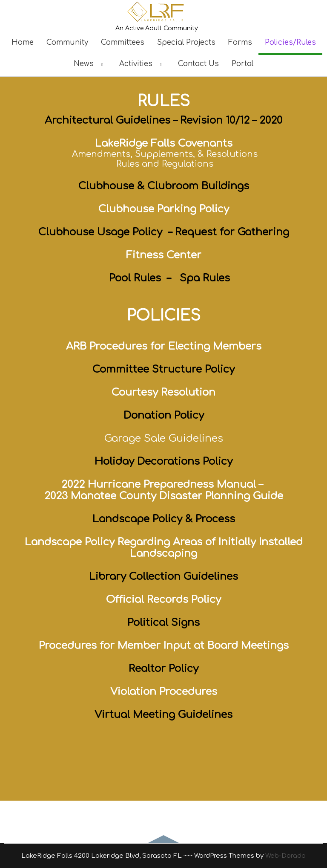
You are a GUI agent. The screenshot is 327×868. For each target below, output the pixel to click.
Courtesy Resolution (163, 392)
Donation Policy (164, 415)
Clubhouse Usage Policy (100, 232)
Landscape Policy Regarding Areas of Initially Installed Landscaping (164, 548)
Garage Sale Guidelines (164, 438)
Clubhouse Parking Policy (164, 209)
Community (67, 42)
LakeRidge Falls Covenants (164, 143)
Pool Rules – (138, 278)
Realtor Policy (163, 669)
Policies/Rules (290, 42)
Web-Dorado (285, 856)
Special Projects (186, 42)
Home (23, 42)
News (90, 64)
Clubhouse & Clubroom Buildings (164, 186)
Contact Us (198, 64)
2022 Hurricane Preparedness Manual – (163, 485)
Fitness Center (164, 255)
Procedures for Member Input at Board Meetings (164, 646)
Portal (242, 64)
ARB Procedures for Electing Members (164, 346)
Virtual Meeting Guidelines (163, 715)
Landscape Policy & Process (164, 519)
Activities (142, 64)
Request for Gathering (232, 232)
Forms (240, 42)
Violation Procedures (164, 692)
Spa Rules (205, 278)
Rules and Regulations (165, 164)
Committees (123, 42)
